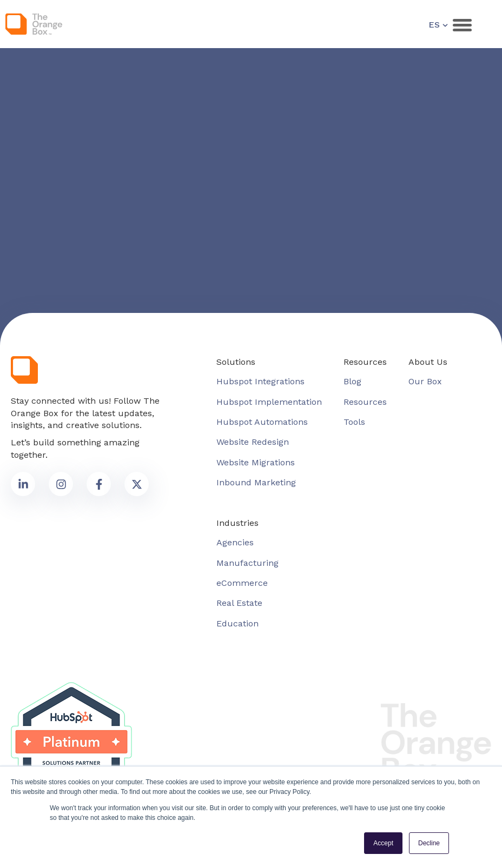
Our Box (425, 381)
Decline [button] (429, 843)
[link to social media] (23, 484)
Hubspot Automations (262, 422)
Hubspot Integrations (260, 381)
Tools (354, 422)
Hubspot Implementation (269, 402)
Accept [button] (383, 843)
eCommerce (242, 583)
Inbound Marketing (256, 482)
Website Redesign (253, 442)
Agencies (235, 542)
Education (237, 623)
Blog (352, 381)
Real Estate (239, 603)
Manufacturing (247, 563)
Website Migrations (256, 462)
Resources (365, 402)
